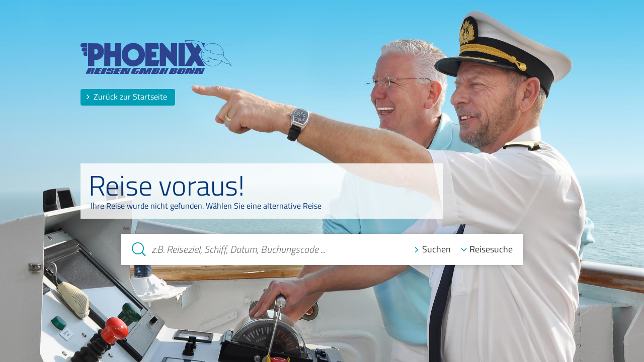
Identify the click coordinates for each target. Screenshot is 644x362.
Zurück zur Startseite (126, 97)
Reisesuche (491, 249)
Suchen (436, 249)
